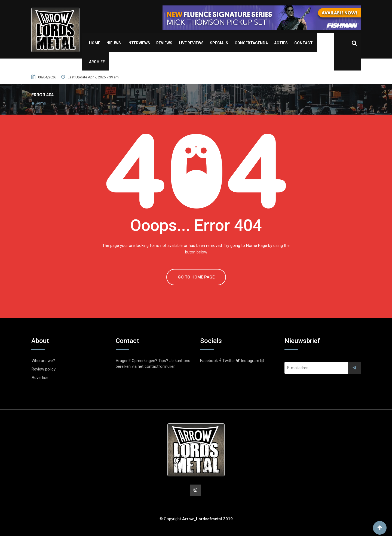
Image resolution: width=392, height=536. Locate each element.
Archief (97, 62)
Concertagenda (251, 43)
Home (95, 43)
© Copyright (196, 519)
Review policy (44, 369)
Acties (281, 43)
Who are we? (43, 361)
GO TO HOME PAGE (196, 277)
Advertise (40, 378)
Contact (304, 43)
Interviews (139, 43)
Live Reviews (191, 43)
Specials (219, 43)
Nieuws (114, 43)
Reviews (164, 43)
